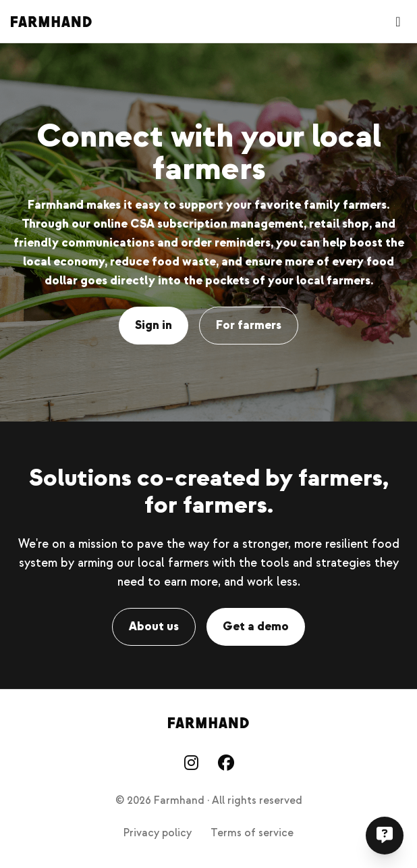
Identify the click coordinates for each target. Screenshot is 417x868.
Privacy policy (158, 833)
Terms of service (252, 833)
